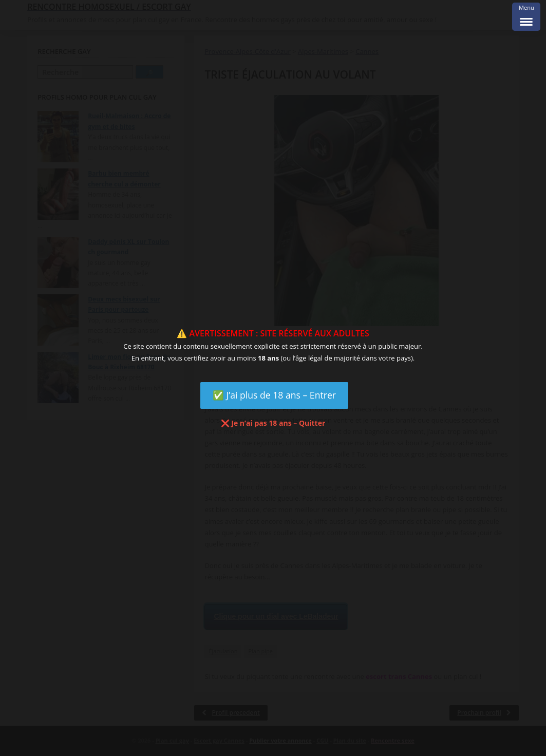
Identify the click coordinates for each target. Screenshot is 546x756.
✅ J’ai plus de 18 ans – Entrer (274, 395)
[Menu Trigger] (526, 17)
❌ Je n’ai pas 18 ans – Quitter (273, 423)
